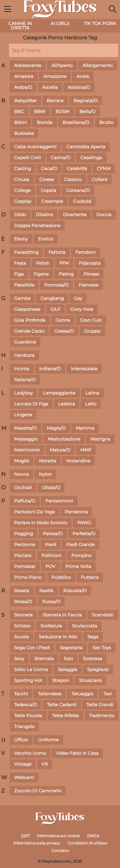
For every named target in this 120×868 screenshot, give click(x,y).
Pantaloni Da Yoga (34, 512)
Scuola (21, 637)
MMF (86, 450)
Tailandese (50, 694)
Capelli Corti (28, 158)
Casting (23, 169)
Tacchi (21, 694)
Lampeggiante (59, 393)
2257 (25, 836)
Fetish (43, 263)
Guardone (25, 342)
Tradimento (102, 716)
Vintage (23, 764)
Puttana (90, 577)
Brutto (106, 123)
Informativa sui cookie (58, 836)
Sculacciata (85, 626)
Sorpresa (93, 659)
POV (51, 566)
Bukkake (24, 133)
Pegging (23, 534)
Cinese (47, 180)
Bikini (20, 123)
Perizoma (25, 545)
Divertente (75, 215)
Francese (88, 285)
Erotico (46, 239)
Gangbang (52, 298)
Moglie (22, 461)
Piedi (51, 545)
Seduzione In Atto (58, 637)
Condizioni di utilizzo (87, 843)
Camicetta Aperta (86, 147)
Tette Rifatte (65, 716)
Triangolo (24, 727)
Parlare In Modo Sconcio (41, 523)
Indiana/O (50, 369)
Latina (92, 393)
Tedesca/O (26, 705)
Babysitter (25, 101)
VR (45, 764)
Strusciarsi (90, 680)
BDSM (62, 112)
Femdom (86, 252)
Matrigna (100, 439)
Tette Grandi (100, 705)
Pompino (81, 556)
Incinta (22, 369)
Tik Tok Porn (100, 24)
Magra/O (56, 428)
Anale (83, 76)
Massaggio (26, 439)
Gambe (22, 298)
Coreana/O (78, 190)
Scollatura (51, 626)
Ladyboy (23, 393)
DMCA (93, 836)
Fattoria (57, 252)
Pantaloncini (59, 501)
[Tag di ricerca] (64, 50)
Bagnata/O (86, 101)
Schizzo (22, 626)
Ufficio (21, 740)
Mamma (85, 428)
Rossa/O (23, 602)
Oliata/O (51, 488)
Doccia (104, 215)
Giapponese (27, 309)
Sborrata (23, 615)
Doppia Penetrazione (37, 226)
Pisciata (23, 556)
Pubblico (61, 577)
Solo (68, 659)
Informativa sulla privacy (37, 843)
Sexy (19, 659)
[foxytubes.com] (60, 819)
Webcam (24, 778)
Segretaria (71, 648)
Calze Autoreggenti (35, 147)
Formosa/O (56, 285)
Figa (19, 274)
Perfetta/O (84, 534)
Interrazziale (84, 369)
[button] (8, 10)
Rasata (22, 591)
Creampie (52, 201)
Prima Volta (78, 566)
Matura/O (60, 450)
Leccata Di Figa (31, 404)
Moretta (48, 461)
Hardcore (24, 355)
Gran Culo (91, 320)
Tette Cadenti (62, 705)
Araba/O (23, 87)
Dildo (20, 215)
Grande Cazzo (29, 331)
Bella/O (88, 112)
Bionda (45, 123)
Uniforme (48, 740)
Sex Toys (102, 648)
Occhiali (23, 488)
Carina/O (61, 158)
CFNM (104, 169)
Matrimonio (27, 450)
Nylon (45, 474)
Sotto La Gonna (31, 670)
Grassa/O (64, 331)
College (22, 190)
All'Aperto (62, 66)
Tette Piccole (28, 716)
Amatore (24, 76)
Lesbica (67, 404)
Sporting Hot (28, 680)
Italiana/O (25, 380)
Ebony (21, 239)
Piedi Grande (80, 545)
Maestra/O (25, 428)
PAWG (84, 523)
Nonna (22, 474)
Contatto (60, 851)
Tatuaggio (82, 694)
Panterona (76, 512)
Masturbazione (64, 439)
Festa (20, 263)
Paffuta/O (25, 501)
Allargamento (98, 66)
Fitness (91, 274)
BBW (40, 112)
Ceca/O (49, 169)
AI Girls (60, 24)
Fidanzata (90, 263)
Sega (93, 637)
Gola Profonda (30, 320)
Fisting (66, 274)
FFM (64, 263)
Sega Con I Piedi (32, 648)
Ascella (50, 87)
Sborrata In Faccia (62, 615)
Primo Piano (28, 577)
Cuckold (82, 201)
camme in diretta (20, 26)
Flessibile (24, 285)
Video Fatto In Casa (77, 753)
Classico (73, 180)
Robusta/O (75, 591)
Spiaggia (68, 670)
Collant (100, 180)
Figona (41, 274)
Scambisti (103, 615)
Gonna (63, 320)
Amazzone (55, 76)
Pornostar (25, 566)
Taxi (107, 694)
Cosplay (23, 201)
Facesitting (26, 252)
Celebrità (77, 169)
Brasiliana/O (76, 123)
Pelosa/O (53, 534)
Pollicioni (51, 556)
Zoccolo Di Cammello (38, 791)
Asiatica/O (79, 87)
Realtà (46, 591)
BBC (19, 112)
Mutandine (78, 461)
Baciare (55, 101)
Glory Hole (82, 309)
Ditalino (44, 215)
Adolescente (28, 66)
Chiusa (22, 180)
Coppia (48, 190)
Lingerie (23, 415)
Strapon (61, 680)
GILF (55, 309)
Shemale (44, 659)
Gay (78, 298)
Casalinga (91, 158)
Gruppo (92, 331)
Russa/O (51, 602)
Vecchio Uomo (30, 753)
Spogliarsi (98, 670)
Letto (91, 404)
